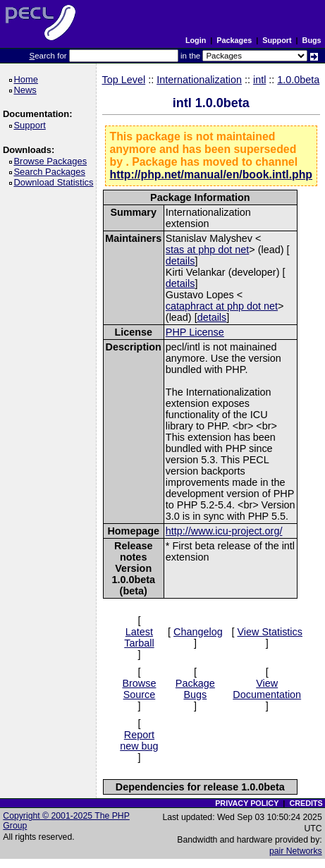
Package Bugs (195, 689)
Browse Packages (53, 161)
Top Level (124, 80)
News (27, 90)
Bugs (312, 40)
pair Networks (296, 851)
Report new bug (139, 740)
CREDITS (306, 803)
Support (277, 40)
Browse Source (139, 689)
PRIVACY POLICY (247, 803)
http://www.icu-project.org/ (224, 531)
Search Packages (51, 172)
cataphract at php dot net (222, 306)
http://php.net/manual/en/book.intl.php (211, 175)
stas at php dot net (207, 250)
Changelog (198, 632)
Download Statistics (56, 182)
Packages (234, 40)
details (180, 261)
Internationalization (199, 80)
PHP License (195, 332)
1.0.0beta (298, 80)
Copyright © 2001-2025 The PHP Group (66, 821)
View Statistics (270, 632)
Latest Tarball (139, 637)
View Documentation (267, 689)
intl (259, 80)
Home (28, 79)
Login (196, 40)
